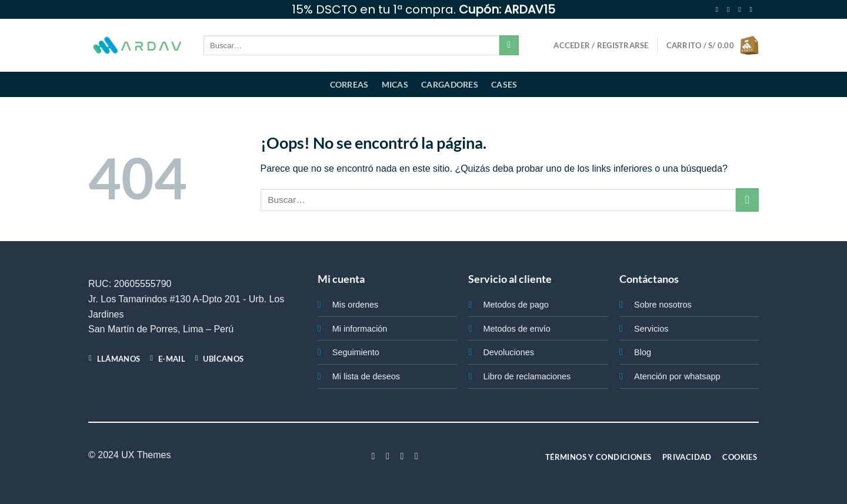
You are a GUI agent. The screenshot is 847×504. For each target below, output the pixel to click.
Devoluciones (508, 352)
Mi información (360, 329)
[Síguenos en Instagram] (731, 9)
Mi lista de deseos (366, 376)
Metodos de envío (516, 329)
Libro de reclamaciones (527, 376)
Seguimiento (356, 352)
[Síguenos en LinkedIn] (416, 456)
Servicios (651, 329)
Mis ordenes (355, 305)
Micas (395, 84)
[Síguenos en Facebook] (719, 9)
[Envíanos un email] (753, 9)
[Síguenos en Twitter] (742, 9)
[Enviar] (509, 45)
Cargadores (450, 84)
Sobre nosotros (663, 305)
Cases (504, 84)
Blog (643, 352)
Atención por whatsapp (677, 376)
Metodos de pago (516, 305)
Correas (349, 84)
